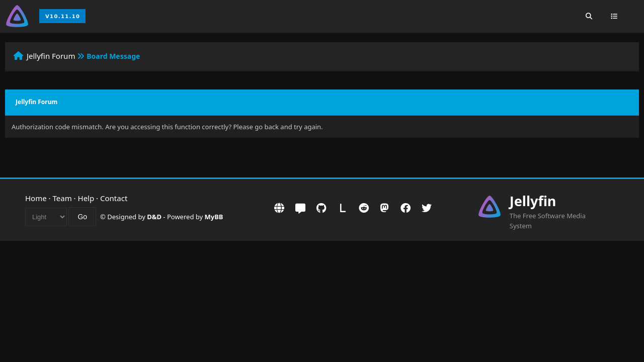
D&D (154, 217)
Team (62, 198)
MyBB (214, 217)
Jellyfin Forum (51, 56)
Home (36, 198)
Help (86, 198)
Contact (114, 198)
